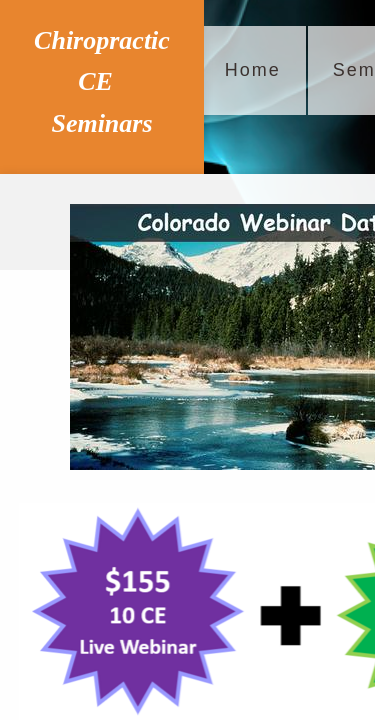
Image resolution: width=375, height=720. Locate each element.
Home (253, 70)
